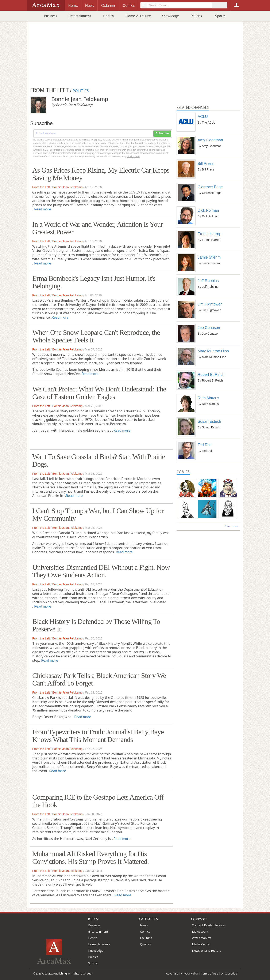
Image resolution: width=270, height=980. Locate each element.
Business (51, 16)
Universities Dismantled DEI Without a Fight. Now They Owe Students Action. (101, 571)
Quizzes (145, 944)
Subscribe (162, 134)
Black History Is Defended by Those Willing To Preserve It (96, 625)
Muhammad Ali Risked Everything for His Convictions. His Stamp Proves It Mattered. (90, 858)
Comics (145, 932)
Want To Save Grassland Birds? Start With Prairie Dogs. (99, 460)
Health (108, 16)
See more (232, 526)
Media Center (201, 944)
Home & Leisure (138, 16)
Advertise (172, 973)
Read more (43, 209)
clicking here (133, 156)
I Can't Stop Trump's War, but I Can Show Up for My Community (98, 515)
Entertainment (80, 16)
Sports (220, 16)
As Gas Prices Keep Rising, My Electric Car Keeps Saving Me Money (101, 174)
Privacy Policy (190, 973)
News (144, 925)
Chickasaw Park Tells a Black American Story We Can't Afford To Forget (99, 679)
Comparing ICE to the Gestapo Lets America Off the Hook (98, 801)
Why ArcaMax (201, 938)
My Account (200, 932)
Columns (146, 938)
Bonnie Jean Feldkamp (67, 187)
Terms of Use (209, 973)
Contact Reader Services (209, 925)
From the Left (41, 187)
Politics (196, 16)
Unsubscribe (229, 973)
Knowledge (170, 16)
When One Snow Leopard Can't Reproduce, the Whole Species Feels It (96, 336)
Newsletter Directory (207, 951)
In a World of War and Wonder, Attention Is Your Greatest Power (98, 228)
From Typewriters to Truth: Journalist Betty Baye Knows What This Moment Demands (98, 736)
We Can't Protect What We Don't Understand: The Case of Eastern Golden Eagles (99, 393)
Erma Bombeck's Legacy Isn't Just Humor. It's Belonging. (94, 282)
